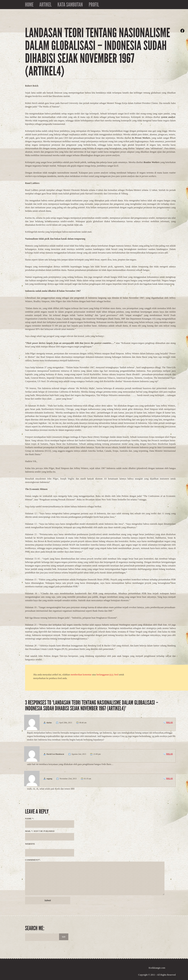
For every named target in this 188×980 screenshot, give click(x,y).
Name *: (30, 819)
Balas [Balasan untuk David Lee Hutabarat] (170, 754)
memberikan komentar (81, 675)
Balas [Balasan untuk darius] (170, 722)
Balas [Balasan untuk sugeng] (170, 778)
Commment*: (33, 860)
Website (30, 844)
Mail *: (40, 831)
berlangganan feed (107, 675)
